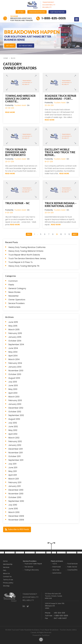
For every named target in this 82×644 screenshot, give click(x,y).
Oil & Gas (56, 570)
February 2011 (15, 482)
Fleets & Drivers (57, 561)
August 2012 (14, 419)
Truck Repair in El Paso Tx (20, 262)
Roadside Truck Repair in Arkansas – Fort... (60, 97)
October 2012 (15, 412)
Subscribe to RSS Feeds (17, 529)
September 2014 (16, 344)
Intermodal (57, 567)
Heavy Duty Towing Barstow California (27, 247)
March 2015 (14, 330)
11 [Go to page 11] (65, 234)
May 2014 (13, 352)
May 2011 (13, 471)
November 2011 (16, 453)
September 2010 (16, 501)
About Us (6, 573)
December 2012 (16, 408)
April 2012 (13, 434)
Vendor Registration (37, 12)
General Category (17, 288)
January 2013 (15, 404)
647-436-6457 (60, 618)
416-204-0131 (60, 613)
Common (13, 281)
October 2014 (15, 341)
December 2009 (16, 516)
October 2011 (15, 456)
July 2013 (13, 382)
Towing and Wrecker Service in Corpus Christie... (20, 99)
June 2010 (13, 509)
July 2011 (12, 464)
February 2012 (15, 441)
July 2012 (13, 423)
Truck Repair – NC (17, 203)
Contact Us (7, 576)
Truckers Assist (20, 105)
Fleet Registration (58, 12)
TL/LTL (55, 563)
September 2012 (16, 415)
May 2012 (13, 430)
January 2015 (15, 337)
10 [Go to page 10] (61, 234)
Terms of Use (8, 579)
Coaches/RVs (72, 570)
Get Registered (26, 45)
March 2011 (14, 479)
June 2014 (13, 348)
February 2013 (15, 400)
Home (6, 58)
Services (6, 567)
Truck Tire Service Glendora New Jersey (27, 258)
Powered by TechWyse (41, 635)
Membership (8, 564)
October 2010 (15, 497)
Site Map (6, 586)
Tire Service (29, 567)
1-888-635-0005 (55, 18)
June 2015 (13, 322)
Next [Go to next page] (75, 234)
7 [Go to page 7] (49, 234)
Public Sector (72, 567)
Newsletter (14, 296)
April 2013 (13, 393)
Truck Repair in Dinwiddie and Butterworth (16, 152)
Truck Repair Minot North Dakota (24, 255)
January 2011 (15, 486)
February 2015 (15, 333)
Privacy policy (8, 583)
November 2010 (16, 494)
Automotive (57, 573)
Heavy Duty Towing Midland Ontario (26, 251)
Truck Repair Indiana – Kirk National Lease (61, 205)
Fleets (11, 285)
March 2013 (14, 397)
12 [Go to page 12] (69, 234)
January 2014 (15, 367)
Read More (10, 112)
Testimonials (14, 307)
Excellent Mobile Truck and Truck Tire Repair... (60, 152)
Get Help (20, 12)
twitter (28, 606)
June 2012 (13, 427)
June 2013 (13, 386)
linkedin (24, 606)
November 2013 (16, 371)
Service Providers (16, 303)
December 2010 (16, 490)
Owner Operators (17, 300)
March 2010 (14, 512)
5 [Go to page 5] (41, 234)
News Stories (14, 292)
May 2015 (13, 326)
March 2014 (14, 359)
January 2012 (15, 445)
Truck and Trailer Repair (33, 563)
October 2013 (15, 374)
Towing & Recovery (32, 570)
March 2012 (14, 438)
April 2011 (13, 475)
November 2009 (16, 520)
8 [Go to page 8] (53, 234)
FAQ (5, 570)
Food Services (72, 563)
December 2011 (16, 449)
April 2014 (13, 356)
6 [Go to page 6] (45, 234)
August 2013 (14, 378)
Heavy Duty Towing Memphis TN (24, 266)
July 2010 (13, 505)
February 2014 (15, 363)
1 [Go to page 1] (35, 234)
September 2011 (16, 460)
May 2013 (13, 389)
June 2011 (13, 468)
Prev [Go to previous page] (29, 234)
